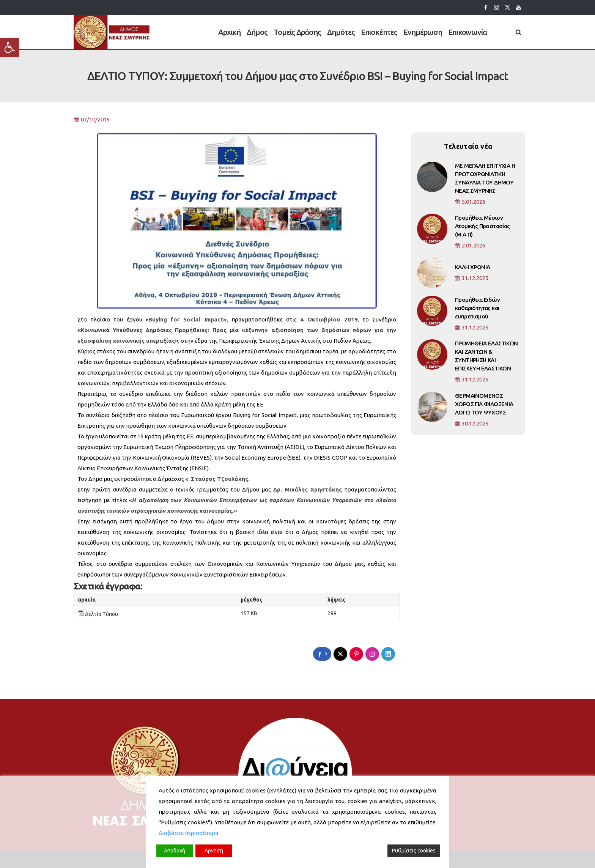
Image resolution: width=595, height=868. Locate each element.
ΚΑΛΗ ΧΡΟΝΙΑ (472, 269)
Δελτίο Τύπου (102, 616)
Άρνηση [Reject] (214, 851)
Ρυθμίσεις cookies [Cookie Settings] (414, 851)
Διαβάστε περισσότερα (189, 833)
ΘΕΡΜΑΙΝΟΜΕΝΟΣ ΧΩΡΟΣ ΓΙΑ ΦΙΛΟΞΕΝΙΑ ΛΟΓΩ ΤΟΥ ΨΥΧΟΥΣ (484, 406)
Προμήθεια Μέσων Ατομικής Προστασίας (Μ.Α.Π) (482, 228)
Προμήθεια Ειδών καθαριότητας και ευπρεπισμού (477, 310)
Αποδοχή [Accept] (175, 851)
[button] (9, 47)
